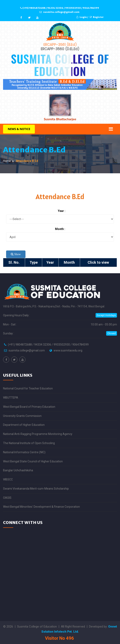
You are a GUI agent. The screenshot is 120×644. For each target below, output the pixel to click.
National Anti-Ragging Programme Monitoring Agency (38, 434)
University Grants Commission (22, 416)
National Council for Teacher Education (28, 388)
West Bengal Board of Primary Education (29, 407)
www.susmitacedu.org (68, 350)
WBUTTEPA (11, 398)
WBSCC (8, 479)
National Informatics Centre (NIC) (24, 452)
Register (97, 17)
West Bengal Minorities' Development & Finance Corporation (41, 507)
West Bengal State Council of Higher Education (33, 461)
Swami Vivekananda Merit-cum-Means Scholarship (36, 489)
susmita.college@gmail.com (59, 12)
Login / (82, 17)
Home (7, 161)
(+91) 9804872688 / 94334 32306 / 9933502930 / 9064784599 (60, 8)
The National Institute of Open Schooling (29, 443)
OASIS (7, 498)
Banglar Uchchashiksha (18, 470)
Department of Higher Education (24, 425)
